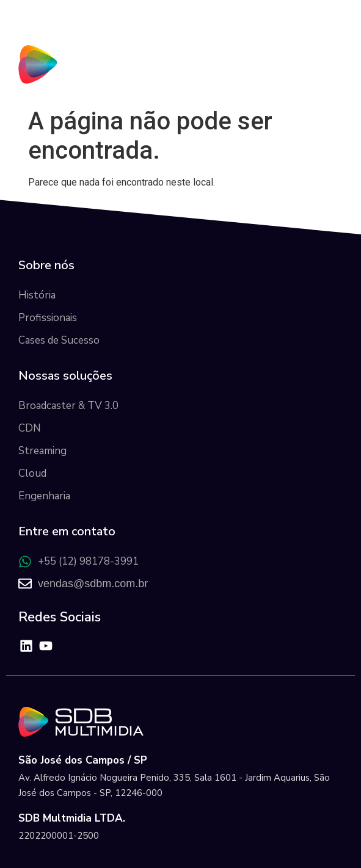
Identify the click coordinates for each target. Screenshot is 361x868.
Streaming (42, 451)
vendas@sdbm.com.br (93, 584)
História (37, 295)
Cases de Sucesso (59, 340)
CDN (30, 428)
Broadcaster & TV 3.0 (68, 406)
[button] (333, 61)
